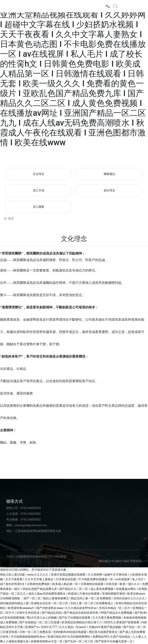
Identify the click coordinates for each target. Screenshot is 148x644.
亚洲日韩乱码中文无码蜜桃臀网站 (69, 637)
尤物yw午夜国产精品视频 (105, 627)
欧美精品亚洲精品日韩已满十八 (82, 622)
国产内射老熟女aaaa (50, 608)
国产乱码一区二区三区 (79, 641)
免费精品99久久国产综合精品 (112, 637)
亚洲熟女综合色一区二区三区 (50, 603)
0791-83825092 (31, 514)
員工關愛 (39, 207)
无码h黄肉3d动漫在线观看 (70, 632)
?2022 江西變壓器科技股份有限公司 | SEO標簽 (36, 557)
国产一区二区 (32, 598)
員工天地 (39, 190)
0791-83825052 (31, 519)
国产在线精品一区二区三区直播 (40, 622)
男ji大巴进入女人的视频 (42, 618)
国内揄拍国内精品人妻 (15, 603)
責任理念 (109, 190)
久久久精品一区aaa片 (73, 627)
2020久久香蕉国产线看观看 (122, 622)
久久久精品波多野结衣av (81, 608)
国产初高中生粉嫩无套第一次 (114, 641)
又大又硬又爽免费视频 (107, 618)
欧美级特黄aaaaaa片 (21, 608)
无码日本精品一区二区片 (115, 608)
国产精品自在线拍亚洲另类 (81, 613)
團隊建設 (109, 174)
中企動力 (117, 561)
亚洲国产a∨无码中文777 (41, 627)
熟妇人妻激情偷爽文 (56, 598)
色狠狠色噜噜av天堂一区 (47, 641)
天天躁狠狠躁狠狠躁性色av (28, 637)
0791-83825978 (31, 508)
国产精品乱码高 (52, 613)
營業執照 (136, 561)
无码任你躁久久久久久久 (129, 598)
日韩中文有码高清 (28, 613)
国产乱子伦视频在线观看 (75, 618)
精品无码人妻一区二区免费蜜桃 (91, 598)
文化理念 (39, 174)
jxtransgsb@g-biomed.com (31, 525)
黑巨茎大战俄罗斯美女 (103, 632)
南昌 (126, 561)
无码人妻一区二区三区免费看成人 (92, 603)
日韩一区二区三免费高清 (35, 632)
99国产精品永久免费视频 (117, 613)
